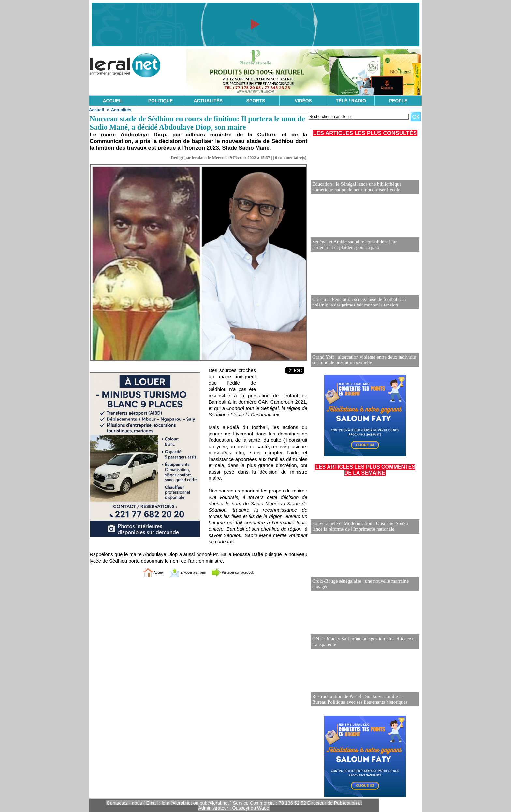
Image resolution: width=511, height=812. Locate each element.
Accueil (96, 110)
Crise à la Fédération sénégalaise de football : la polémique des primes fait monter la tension (356, 302)
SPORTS (256, 101)
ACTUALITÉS (208, 101)
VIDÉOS (303, 101)
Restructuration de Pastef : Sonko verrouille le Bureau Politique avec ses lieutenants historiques (362, 699)
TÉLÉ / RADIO (351, 101)
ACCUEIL (113, 101)
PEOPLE (398, 101)
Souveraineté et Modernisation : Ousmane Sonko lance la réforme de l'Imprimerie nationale (365, 527)
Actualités (121, 110)
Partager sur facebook (242, 572)
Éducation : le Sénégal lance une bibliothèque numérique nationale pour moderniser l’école (364, 187)
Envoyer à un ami (182, 572)
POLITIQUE (161, 101)
